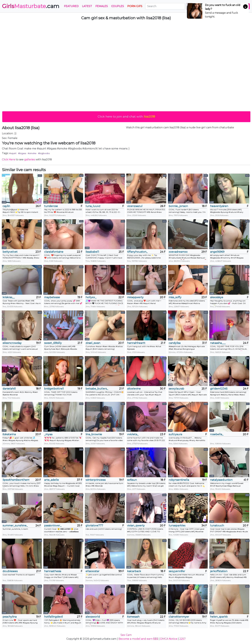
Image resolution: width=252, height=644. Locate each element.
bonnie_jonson (178, 206)
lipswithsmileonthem (16, 480)
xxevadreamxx (178, 252)
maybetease (52, 297)
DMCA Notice (169, 639)
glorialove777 (94, 526)
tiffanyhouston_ (137, 252)
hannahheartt (136, 343)
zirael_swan (93, 343)
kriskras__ (9, 297)
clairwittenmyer (179, 617)
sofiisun (132, 480)
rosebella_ (217, 434)
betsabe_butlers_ (97, 389)
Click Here (9, 159)
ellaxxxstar (92, 571)
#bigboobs (44, 153)
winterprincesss (96, 480)
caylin (6, 206)
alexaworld (93, 617)
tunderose (51, 206)
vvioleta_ (133, 434)
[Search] (165, 6)
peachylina (10, 617)
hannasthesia (53, 571)
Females (102, 6)
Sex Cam (126, 635)
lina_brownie (94, 434)
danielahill (9, 389)
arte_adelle (51, 480)
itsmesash (133, 617)
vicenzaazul (135, 206)
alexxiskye (217, 297)
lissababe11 (92, 252)
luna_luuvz (93, 206)
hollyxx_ (91, 297)
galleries (30, 159)
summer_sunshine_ (15, 526)
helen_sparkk (219, 617)
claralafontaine (54, 252)
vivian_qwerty (136, 526)
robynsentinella (179, 480)
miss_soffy (175, 297)
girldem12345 (219, 389)
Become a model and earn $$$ (138, 639)
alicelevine (134, 389)
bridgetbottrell (54, 389)
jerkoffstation (219, 571)
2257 (182, 639)
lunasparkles (177, 526)
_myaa (48, 434)
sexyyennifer (177, 571)
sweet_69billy (53, 343)
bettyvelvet (10, 252)
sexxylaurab (176, 389)
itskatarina (9, 434)
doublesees (10, 571)
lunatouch (217, 526)
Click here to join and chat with (126, 117)
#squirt (13, 153)
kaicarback (134, 571)
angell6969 (217, 252)
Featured (71, 6)
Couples (118, 6)
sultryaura (175, 434)
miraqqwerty (135, 297)
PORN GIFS (135, 6)
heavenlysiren (219, 206)
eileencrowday (12, 343)
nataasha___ (218, 343)
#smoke (32, 153)
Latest (87, 6)
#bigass (22, 153)
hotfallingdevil (53, 617)
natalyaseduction (221, 480)
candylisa (175, 343)
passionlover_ (53, 526)
